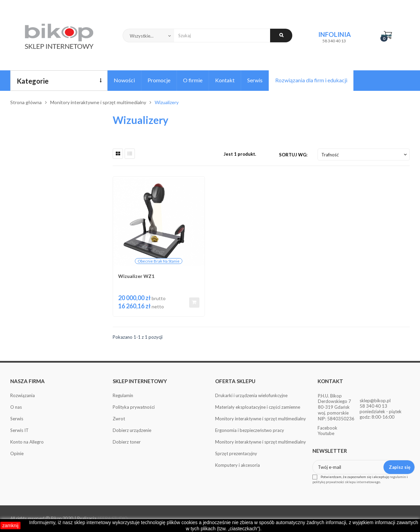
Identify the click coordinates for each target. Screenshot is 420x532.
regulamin (398, 477)
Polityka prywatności (134, 407)
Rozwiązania (23, 395)
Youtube (326, 433)
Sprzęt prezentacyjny (236, 453)
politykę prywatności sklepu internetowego (346, 482)
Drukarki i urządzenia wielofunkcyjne (251, 395)
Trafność (365, 155)
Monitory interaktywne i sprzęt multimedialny (261, 419)
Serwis (17, 419)
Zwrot (119, 419)
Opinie (17, 453)
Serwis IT (19, 430)
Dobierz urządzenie (132, 430)
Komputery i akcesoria (237, 465)
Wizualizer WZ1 (136, 276)
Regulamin (123, 395)
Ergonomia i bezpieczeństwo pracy (250, 430)
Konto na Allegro (27, 442)
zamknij (10, 526)
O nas (16, 407)
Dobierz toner (127, 442)
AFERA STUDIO (113, 518)
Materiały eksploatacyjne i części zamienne (258, 407)
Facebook (327, 428)
